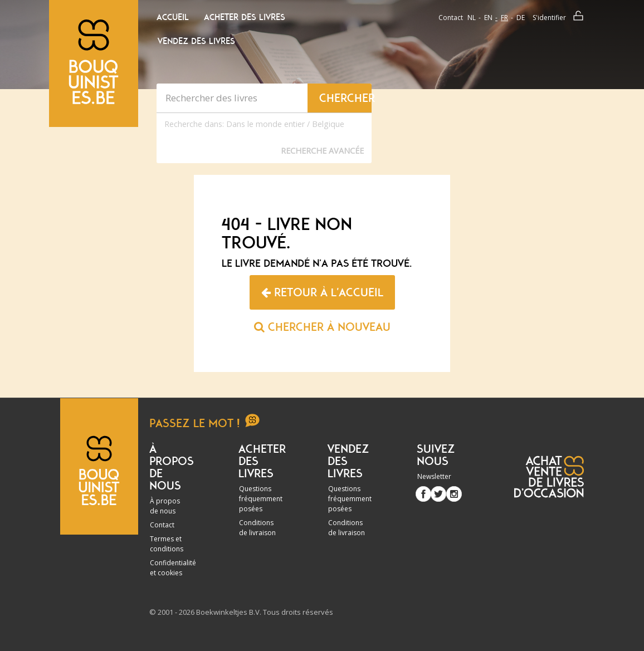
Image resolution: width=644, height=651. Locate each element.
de (521, 18)
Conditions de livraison (257, 528)
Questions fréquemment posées (261, 499)
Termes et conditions (167, 544)
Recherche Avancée (322, 151)
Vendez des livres (196, 41)
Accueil (173, 17)
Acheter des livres (245, 17)
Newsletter (434, 476)
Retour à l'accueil (322, 292)
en (488, 18)
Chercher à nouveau (322, 327)
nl (472, 18)
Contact (451, 18)
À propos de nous (165, 506)
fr (504, 18)
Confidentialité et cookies (173, 568)
